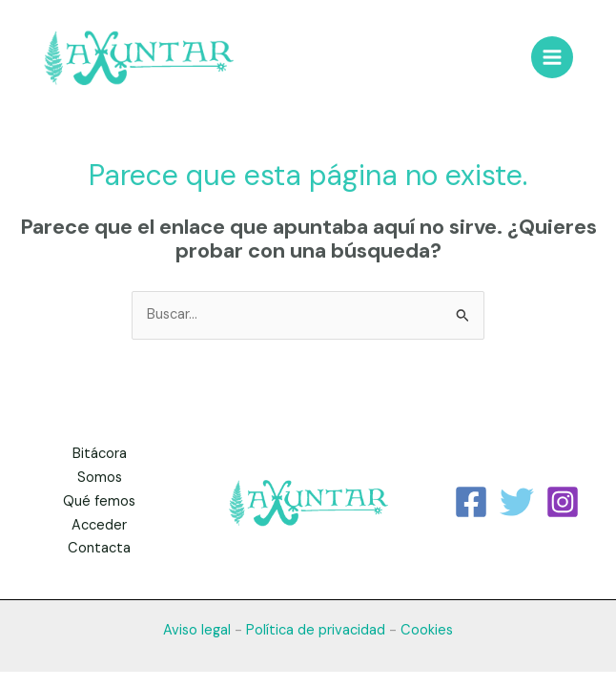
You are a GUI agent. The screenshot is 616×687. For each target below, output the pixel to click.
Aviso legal (197, 630)
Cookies (427, 630)
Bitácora (100, 454)
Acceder (99, 525)
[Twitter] (517, 502)
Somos (100, 478)
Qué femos (99, 501)
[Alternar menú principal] (552, 57)
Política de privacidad (316, 630)
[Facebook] (471, 502)
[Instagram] (563, 502)
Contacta (99, 548)
